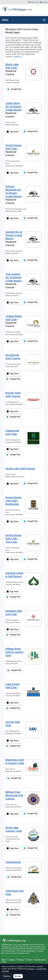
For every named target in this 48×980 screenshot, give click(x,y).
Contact (12, 960)
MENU (5, 20)
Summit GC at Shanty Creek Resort (14, 235)
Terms (30, 960)
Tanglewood (13, 862)
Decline (7, 976)
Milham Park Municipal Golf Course (14, 795)
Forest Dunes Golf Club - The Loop (13, 539)
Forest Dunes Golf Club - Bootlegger (13, 501)
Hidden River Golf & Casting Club (14, 652)
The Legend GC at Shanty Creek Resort (14, 277)
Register (45, 2)
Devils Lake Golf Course (20, 468)
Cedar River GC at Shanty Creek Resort (14, 106)
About (4, 960)
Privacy (21, 960)
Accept (18, 976)
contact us (18, 56)
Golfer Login (35, 2)
